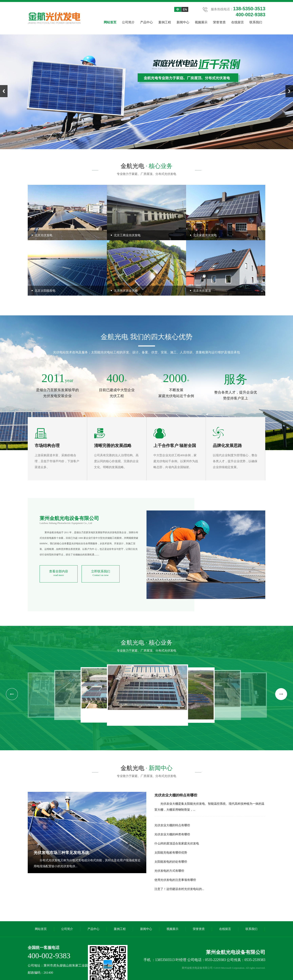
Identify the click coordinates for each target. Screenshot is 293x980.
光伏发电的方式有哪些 (169, 871)
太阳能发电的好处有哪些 (171, 862)
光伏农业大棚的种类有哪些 (172, 834)
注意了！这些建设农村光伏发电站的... (179, 889)
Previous (4, 91)
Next (289, 91)
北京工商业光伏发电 (127, 235)
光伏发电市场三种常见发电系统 (61, 853)
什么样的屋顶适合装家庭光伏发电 (177, 843)
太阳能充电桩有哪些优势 (171, 853)
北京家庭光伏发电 (205, 235)
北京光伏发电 (44, 235)
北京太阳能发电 (45, 291)
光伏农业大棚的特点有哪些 (176, 795)
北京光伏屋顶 (202, 291)
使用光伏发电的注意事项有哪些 (175, 880)
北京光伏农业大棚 (126, 291)
